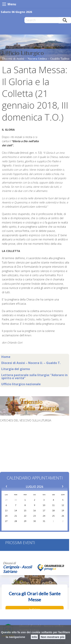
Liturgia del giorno (16, 369)
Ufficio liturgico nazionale (21, 384)
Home (6, 357)
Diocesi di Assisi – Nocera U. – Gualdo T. (31, 363)
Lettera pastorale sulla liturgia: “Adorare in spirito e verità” (34, 377)
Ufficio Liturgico (23, 53)
